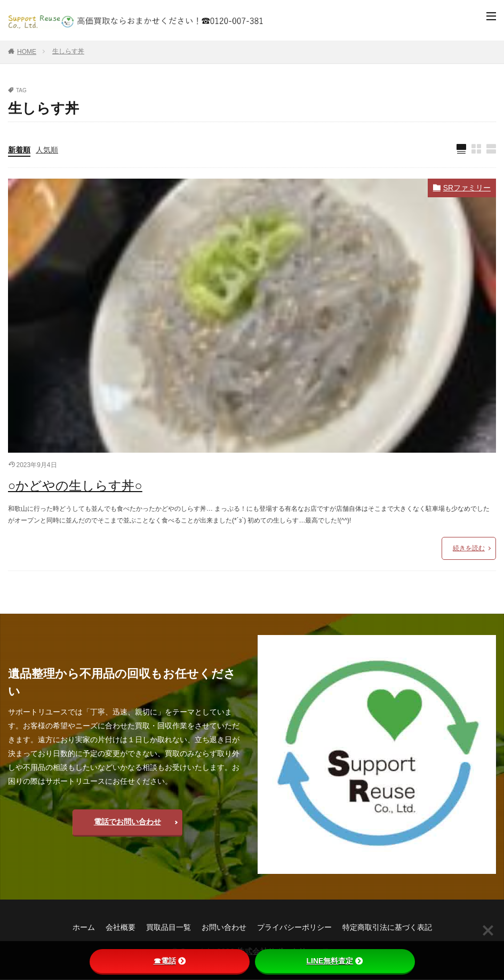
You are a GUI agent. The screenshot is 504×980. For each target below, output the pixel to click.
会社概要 (121, 928)
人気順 (47, 150)
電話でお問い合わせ (127, 822)
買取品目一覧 (169, 928)
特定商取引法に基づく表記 (387, 928)
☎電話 (170, 961)
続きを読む (469, 548)
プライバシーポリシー (294, 928)
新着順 (19, 150)
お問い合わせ (224, 928)
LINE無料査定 (335, 961)
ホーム (84, 928)
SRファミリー (467, 188)
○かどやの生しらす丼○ (75, 486)
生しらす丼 (68, 51)
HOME (27, 52)
